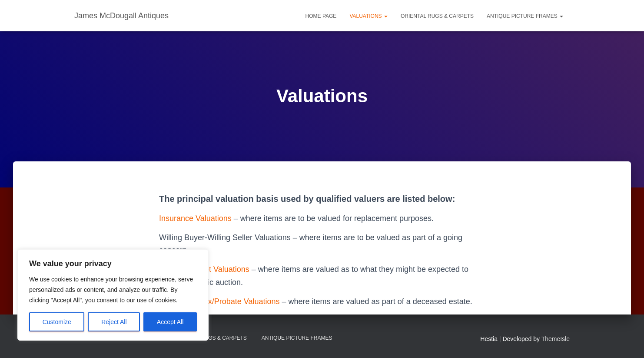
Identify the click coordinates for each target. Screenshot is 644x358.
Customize (57, 322)
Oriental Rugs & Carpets (437, 16)
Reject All (114, 322)
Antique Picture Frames (525, 16)
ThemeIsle (556, 339)
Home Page (321, 16)
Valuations (368, 16)
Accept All (170, 322)
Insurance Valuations (195, 218)
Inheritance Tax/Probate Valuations (219, 301)
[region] (113, 295)
